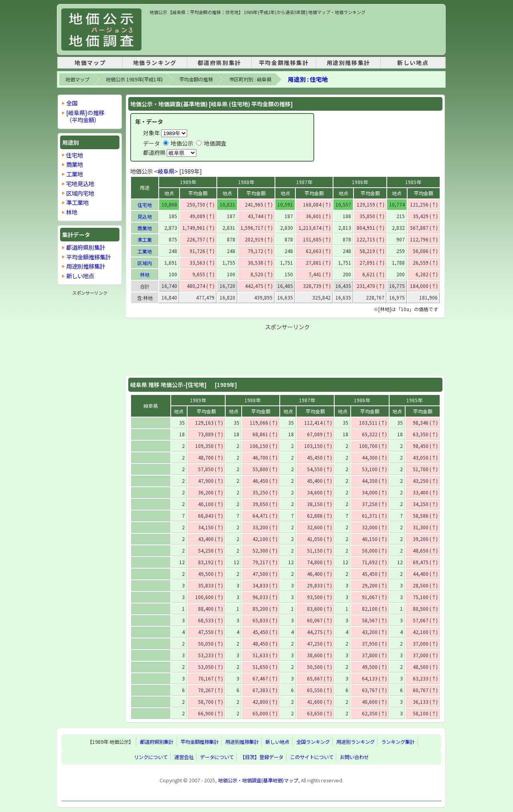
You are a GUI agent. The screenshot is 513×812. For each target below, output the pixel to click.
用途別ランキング (355, 742)
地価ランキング (155, 63)
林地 (145, 274)
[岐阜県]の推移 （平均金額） (85, 116)
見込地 (145, 216)
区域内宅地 (80, 193)
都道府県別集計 (219, 63)
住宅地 (145, 205)
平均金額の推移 (196, 79)
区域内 (145, 263)
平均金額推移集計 (284, 63)
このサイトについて (312, 757)
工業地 (145, 251)
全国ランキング (313, 742)
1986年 (360, 182)
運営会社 (184, 757)
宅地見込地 (80, 183)
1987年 (304, 182)
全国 (72, 103)
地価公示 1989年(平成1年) (134, 79)
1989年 (188, 182)
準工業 (145, 240)
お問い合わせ (354, 757)
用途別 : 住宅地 (308, 79)
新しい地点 (413, 63)
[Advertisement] (295, 34)
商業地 (145, 228)
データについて (217, 757)
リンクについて (151, 757)
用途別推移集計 (348, 63)
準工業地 (77, 202)
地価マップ (90, 63)
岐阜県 (166, 171)
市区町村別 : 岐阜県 (250, 79)
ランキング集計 (398, 742)
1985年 (413, 182)
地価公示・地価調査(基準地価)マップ (258, 780)
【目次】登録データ (262, 757)
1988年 (246, 182)
